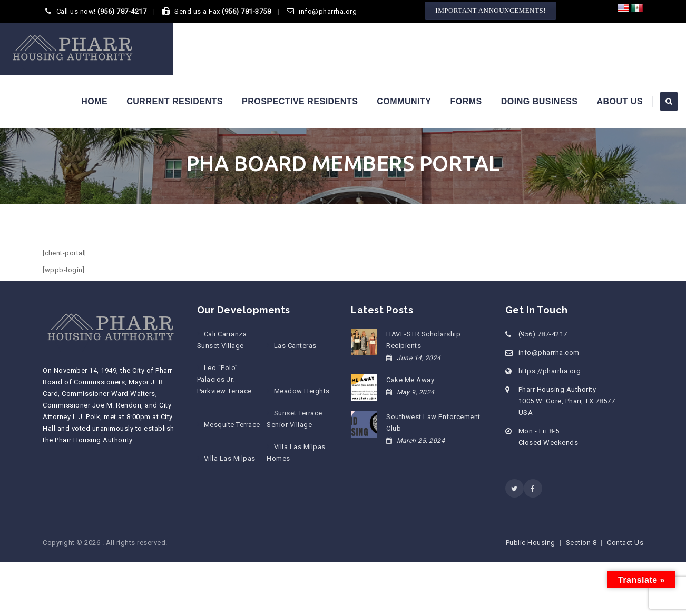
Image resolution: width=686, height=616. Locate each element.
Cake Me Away (410, 380)
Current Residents (175, 101)
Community (404, 101)
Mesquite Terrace (232, 425)
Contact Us (625, 543)
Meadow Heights (302, 391)
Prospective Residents (300, 101)
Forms (466, 101)
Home (94, 101)
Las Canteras (295, 346)
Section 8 (581, 543)
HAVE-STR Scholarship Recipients (423, 340)
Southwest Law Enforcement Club (433, 423)
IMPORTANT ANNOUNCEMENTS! (491, 10)
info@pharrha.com (549, 352)
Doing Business (540, 101)
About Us (620, 101)
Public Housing (531, 543)
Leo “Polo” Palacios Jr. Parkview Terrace (224, 379)
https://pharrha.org (550, 371)
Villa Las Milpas (230, 458)
